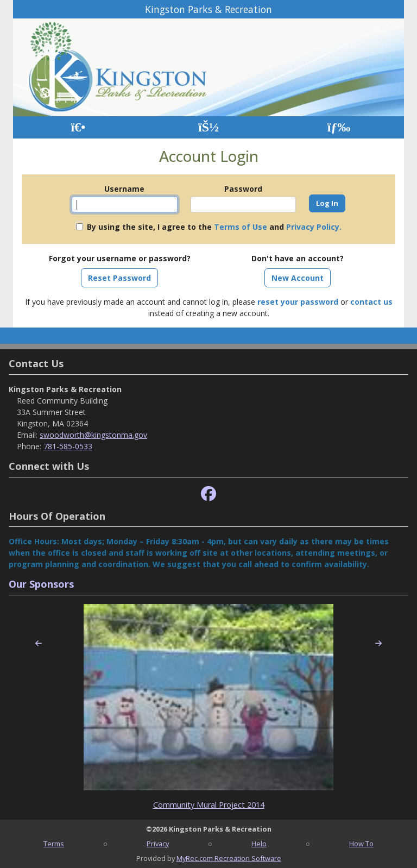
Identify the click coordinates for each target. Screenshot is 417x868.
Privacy (158, 844)
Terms (54, 844)
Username (124, 189)
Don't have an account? (298, 258)
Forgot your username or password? (120, 258)
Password (243, 189)
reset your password (298, 302)
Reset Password (119, 278)
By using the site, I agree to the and (214, 227)
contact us (371, 302)
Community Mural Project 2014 (209, 805)
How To (361, 844)
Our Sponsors (41, 584)
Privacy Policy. (314, 227)
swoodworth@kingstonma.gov (93, 435)
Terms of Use (241, 227)
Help (259, 844)
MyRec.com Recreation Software (229, 858)
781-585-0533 (68, 446)
